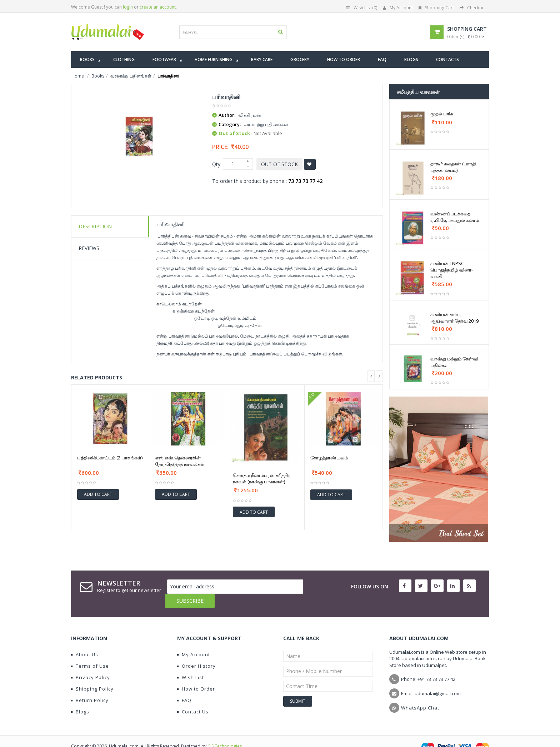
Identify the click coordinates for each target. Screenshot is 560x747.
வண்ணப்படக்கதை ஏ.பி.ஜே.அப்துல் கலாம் (455, 217)
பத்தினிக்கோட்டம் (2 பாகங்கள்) (110, 458)
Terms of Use (90, 652)
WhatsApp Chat (420, 693)
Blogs (80, 697)
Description (95, 226)
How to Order (196, 674)
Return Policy (90, 686)
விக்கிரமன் (250, 115)
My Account (398, 8)
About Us (85, 640)
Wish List (191, 663)
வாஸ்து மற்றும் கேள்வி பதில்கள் (454, 362)
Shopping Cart (436, 8)
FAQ (184, 686)
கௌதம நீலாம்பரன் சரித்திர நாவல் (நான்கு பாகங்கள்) (262, 478)
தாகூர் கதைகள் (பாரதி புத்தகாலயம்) (453, 167)
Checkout (473, 8)
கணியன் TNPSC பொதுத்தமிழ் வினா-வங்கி (452, 270)
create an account (158, 7)
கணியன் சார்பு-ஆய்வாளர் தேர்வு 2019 (454, 318)
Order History (196, 652)
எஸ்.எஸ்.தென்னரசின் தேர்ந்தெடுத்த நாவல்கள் (180, 461)
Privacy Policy (91, 663)
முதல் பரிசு (442, 114)
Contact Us (193, 697)
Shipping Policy (92, 674)
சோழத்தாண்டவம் (329, 458)
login (128, 7)
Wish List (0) (362, 8)
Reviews (89, 248)
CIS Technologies (225, 732)
